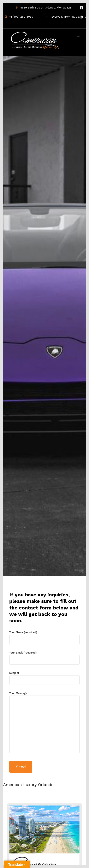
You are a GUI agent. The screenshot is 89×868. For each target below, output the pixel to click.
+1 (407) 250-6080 (19, 17)
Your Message (44, 723)
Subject (44, 677)
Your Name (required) (44, 636)
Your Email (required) (44, 656)
